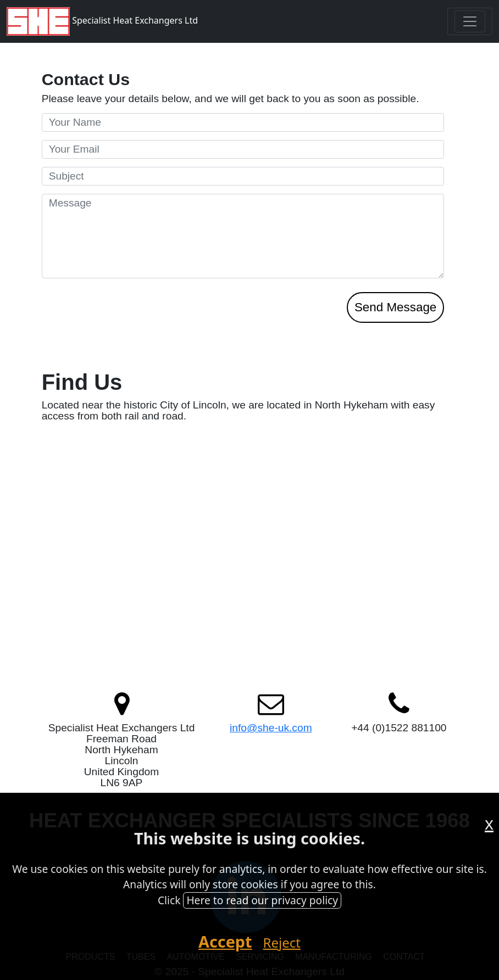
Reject (282, 942)
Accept (225, 941)
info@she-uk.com (271, 728)
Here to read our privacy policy (262, 900)
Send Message (395, 307)
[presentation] (125, 334)
